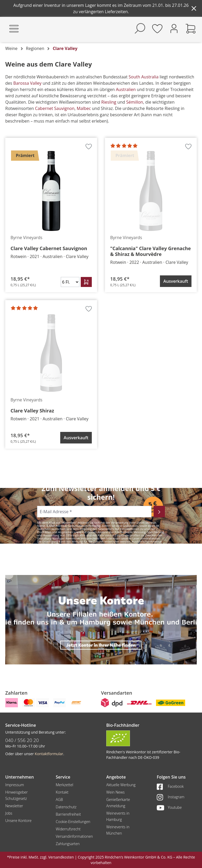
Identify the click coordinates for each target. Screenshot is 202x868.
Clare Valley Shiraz (32, 411)
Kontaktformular (49, 754)
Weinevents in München (118, 830)
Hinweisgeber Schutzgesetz (16, 795)
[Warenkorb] (191, 28)
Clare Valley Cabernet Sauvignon (49, 248)
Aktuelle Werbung (121, 785)
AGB (59, 799)
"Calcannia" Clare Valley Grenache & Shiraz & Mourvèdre (150, 251)
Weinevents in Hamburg (118, 816)
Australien (126, 89)
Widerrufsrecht (68, 829)
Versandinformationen (74, 836)
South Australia (144, 77)
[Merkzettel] (157, 28)
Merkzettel (64, 785)
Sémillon (135, 102)
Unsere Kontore (18, 821)
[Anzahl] (70, 282)
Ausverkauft (176, 281)
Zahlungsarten (68, 844)
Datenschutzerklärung (85, 545)
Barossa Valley (27, 83)
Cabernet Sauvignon (55, 108)
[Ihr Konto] (174, 28)
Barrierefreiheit (68, 814)
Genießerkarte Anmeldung (118, 803)
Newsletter (14, 806)
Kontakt (62, 792)
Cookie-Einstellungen (73, 822)
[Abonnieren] (159, 512)
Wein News (115, 792)
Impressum (15, 785)
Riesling (109, 102)
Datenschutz (66, 807)
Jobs (9, 813)
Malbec (84, 108)
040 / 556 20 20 (22, 740)
